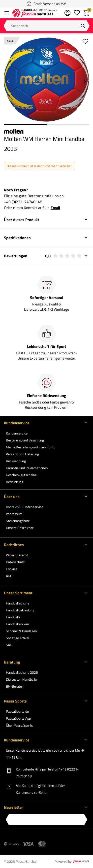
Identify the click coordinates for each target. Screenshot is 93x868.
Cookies (12, 569)
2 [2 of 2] (68, 125)
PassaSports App (18, 718)
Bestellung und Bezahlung (25, 440)
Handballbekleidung (20, 610)
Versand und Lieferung (22, 454)
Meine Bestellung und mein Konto (31, 447)
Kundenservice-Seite (31, 792)
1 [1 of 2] (25, 125)
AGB (9, 576)
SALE (10, 645)
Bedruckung (15, 482)
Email (55, 208)
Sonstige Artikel (17, 638)
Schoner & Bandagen (21, 631)
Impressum (14, 514)
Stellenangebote (18, 521)
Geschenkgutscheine (21, 475)
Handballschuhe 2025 (22, 672)
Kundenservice (17, 433)
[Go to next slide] (85, 81)
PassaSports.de (17, 711)
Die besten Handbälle (21, 679)
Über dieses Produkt (22, 220)
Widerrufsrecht (17, 555)
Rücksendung (16, 461)
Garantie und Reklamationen (27, 468)
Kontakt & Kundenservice (25, 507)
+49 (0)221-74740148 (23, 202)
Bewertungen (43, 256)
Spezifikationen (17, 238)
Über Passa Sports (19, 725)
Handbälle (13, 617)
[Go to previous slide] (8, 81)
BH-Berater (15, 686)
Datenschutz (15, 562)
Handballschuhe (18, 603)
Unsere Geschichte (20, 528)
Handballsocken (17, 624)
